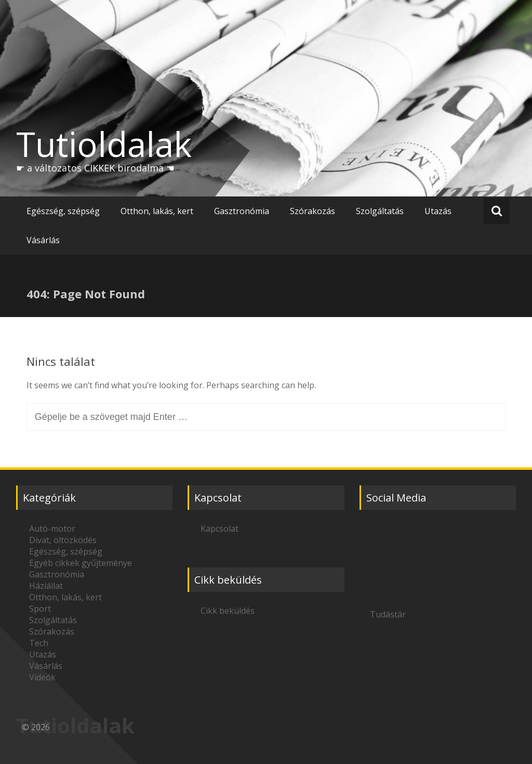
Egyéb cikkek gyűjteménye (81, 563)
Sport (40, 609)
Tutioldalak (104, 144)
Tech (39, 643)
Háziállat (46, 586)
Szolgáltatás (380, 211)
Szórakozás (312, 211)
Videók (42, 677)
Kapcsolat (220, 529)
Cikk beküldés (228, 611)
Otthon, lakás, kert (157, 211)
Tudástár (388, 614)
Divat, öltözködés (63, 540)
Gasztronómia (242, 211)
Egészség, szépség (63, 211)
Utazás (438, 211)
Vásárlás (43, 240)
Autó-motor (52, 529)
